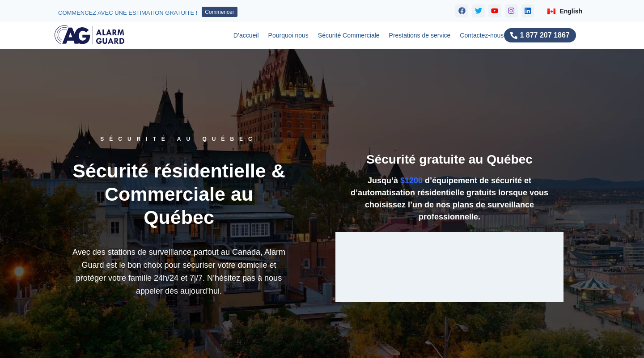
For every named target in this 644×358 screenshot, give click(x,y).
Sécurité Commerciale (349, 35)
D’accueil (246, 35)
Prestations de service (420, 35)
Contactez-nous (482, 35)
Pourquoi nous (288, 35)
